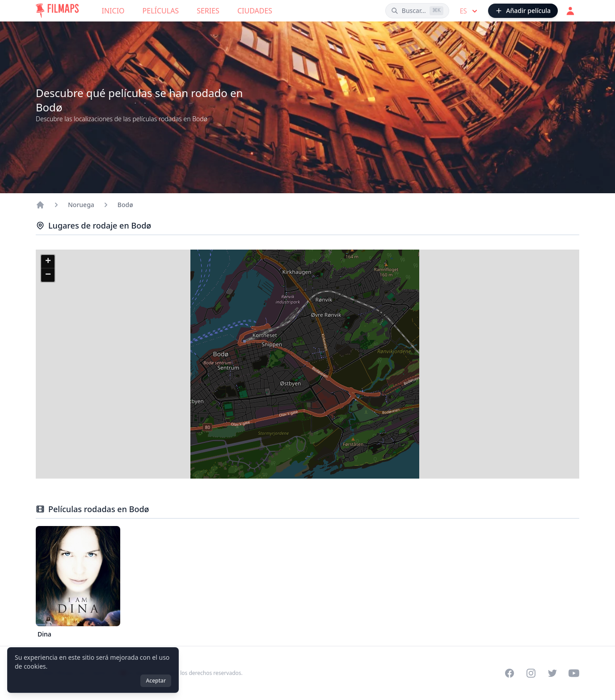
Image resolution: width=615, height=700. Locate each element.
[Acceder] (570, 11)
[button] (48, 262)
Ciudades (255, 11)
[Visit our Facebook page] (510, 673)
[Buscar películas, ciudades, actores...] (417, 11)
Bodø (125, 205)
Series (208, 11)
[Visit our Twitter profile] (552, 673)
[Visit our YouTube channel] (574, 673)
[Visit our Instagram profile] (531, 673)
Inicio (113, 11)
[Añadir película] (523, 11)
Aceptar (156, 681)
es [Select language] (470, 11)
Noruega (81, 205)
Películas (161, 11)
